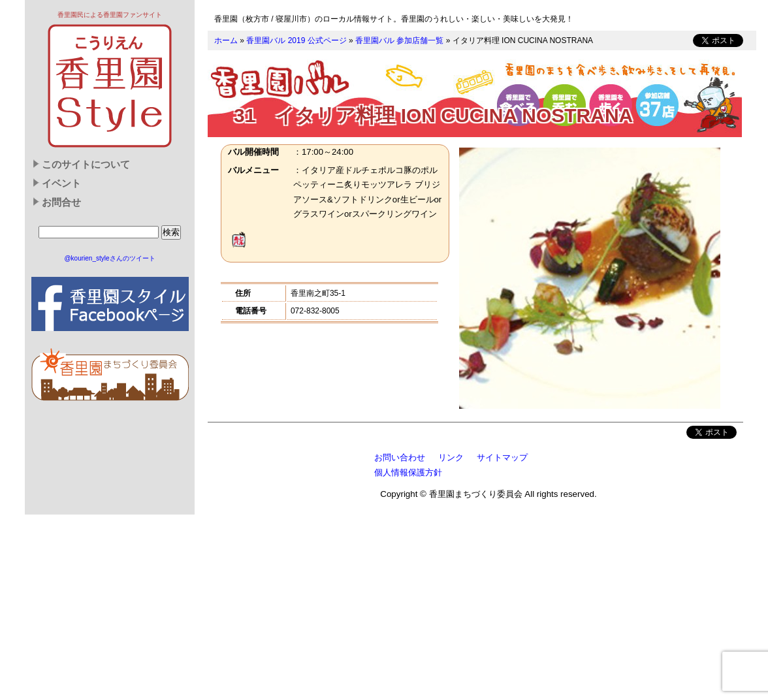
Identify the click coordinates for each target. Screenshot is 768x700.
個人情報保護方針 (408, 472)
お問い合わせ (400, 457)
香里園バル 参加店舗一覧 (399, 40)
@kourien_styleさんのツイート (109, 258)
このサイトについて (86, 165)
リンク (451, 457)
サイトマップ (502, 457)
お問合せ (61, 202)
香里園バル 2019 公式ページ (296, 40)
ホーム (226, 40)
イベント (61, 183)
